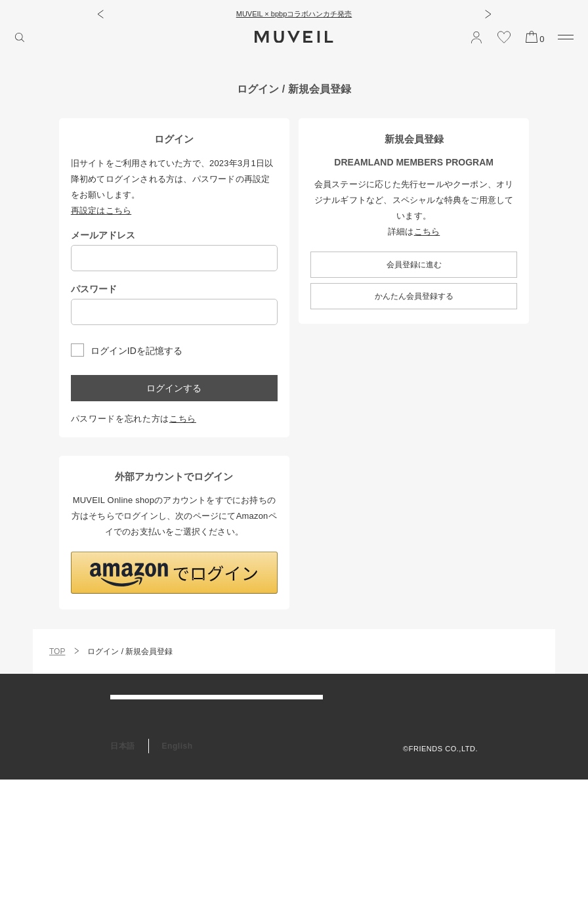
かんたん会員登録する (414, 296)
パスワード (94, 289)
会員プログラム (139, 789)
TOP (57, 651)
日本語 (123, 891)
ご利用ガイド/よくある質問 (161, 709)
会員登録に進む (414, 265)
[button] (100, 14)
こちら (183, 419)
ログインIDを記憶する (136, 350)
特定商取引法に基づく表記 (432, 749)
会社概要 (463, 700)
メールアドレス (103, 235)
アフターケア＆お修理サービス (168, 736)
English (178, 891)
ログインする (174, 388)
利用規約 (463, 716)
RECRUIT (129, 843)
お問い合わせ (135, 762)
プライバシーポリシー (440, 733)
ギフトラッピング (143, 816)
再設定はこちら (101, 210)
